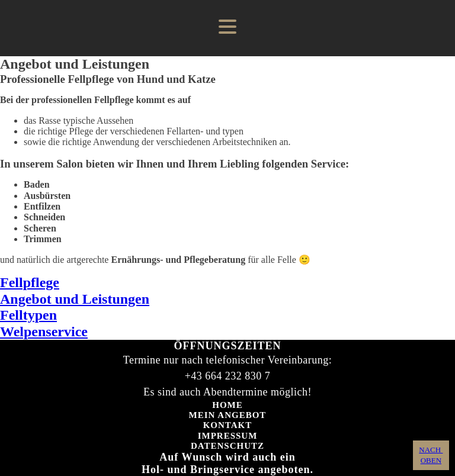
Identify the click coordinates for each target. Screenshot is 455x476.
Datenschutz (227, 446)
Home (227, 405)
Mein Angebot (228, 415)
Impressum (228, 436)
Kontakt (228, 425)
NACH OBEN (431, 455)
